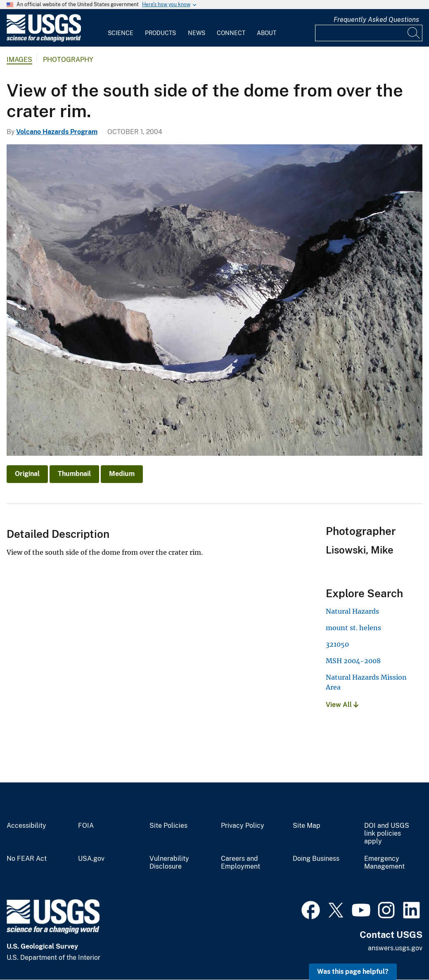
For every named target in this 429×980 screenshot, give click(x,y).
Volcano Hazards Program (57, 132)
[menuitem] (121, 28)
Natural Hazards (352, 611)
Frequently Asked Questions (376, 20)
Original (27, 474)
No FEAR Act (27, 859)
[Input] (369, 33)
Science (121, 33)
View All (342, 705)
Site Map (307, 826)
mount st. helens (353, 628)
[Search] (414, 33)
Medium (122, 474)
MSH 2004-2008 (353, 661)
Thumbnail (74, 474)
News (197, 33)
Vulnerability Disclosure (169, 863)
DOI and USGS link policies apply (387, 834)
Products (160, 33)
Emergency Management (384, 863)
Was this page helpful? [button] (353, 972)
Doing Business (316, 859)
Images (19, 60)
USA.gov (91, 859)
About (267, 33)
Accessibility (26, 826)
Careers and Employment (241, 863)
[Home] (44, 40)
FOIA (86, 826)
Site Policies (168, 826)
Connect (231, 33)
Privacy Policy (243, 826)
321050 (337, 644)
